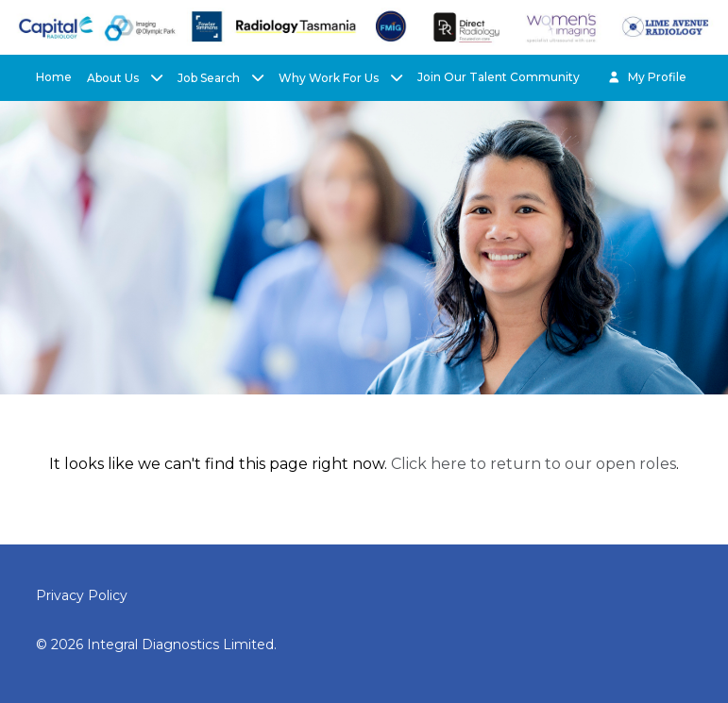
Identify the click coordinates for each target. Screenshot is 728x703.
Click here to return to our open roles (533, 464)
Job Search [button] (210, 78)
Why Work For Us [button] (330, 78)
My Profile (647, 77)
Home (54, 77)
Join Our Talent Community (499, 77)
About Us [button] (114, 78)
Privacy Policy (82, 595)
